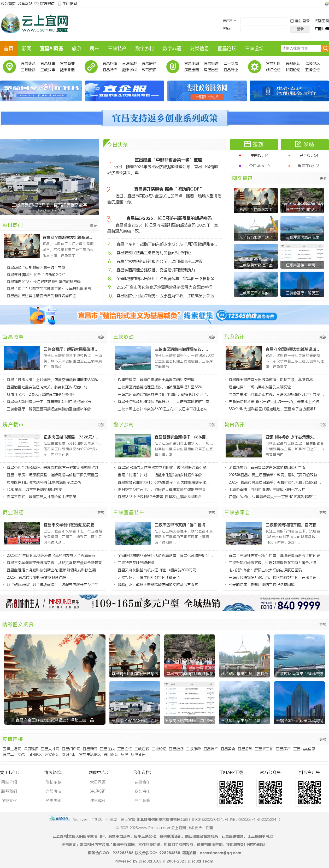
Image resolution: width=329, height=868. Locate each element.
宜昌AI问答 (52, 48)
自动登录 (300, 21)
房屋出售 (211, 70)
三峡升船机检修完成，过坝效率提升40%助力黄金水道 (272, 563)
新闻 (27, 48)
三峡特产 (117, 48)
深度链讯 (31, 749)
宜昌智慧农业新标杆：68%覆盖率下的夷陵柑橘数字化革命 (165, 482)
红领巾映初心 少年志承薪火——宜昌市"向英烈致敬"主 (294, 437)
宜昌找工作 (264, 749)
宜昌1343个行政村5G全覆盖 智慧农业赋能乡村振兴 (160, 497)
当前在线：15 (309, 166)
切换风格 (326, 4)
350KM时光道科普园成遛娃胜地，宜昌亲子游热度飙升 (273, 409)
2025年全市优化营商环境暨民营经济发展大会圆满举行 (164, 287)
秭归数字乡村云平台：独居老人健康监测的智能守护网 (162, 490)
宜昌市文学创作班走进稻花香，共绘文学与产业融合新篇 (72, 525)
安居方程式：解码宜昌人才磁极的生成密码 (42, 497)
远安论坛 (52, 754)
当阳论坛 (35, 754)
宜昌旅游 (110, 63)
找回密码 (322, 21)
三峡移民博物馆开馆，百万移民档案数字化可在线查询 (294, 525)
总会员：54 (309, 155)
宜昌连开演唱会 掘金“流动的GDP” (37, 275)
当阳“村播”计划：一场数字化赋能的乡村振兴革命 (160, 475)
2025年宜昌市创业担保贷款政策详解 (36, 577)
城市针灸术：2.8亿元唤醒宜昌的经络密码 (41, 394)
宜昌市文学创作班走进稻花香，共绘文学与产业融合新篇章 (54, 563)
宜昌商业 (67, 63)
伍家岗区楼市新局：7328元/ (190, 721)
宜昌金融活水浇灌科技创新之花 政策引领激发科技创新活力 (54, 570)
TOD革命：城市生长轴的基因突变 (34, 490)
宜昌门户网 (71, 749)
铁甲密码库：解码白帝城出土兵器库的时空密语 (156, 380)
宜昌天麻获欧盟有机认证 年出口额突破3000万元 (157, 570)
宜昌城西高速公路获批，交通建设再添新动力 (156, 270)
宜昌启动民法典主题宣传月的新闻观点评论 (42, 296)
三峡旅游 (130, 63)
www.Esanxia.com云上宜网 (163, 828)
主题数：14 (259, 155)
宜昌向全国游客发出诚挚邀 (135, 674)
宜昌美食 (228, 749)
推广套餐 (142, 800)
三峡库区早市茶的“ (256, 293)
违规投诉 (98, 791)
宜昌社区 (273, 63)
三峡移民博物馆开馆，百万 (135, 721)
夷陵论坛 (313, 63)
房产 (95, 48)
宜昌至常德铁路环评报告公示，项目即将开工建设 (160, 261)
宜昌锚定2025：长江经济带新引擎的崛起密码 (44, 282)
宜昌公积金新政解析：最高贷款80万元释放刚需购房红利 (53, 468)
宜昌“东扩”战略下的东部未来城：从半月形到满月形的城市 (169, 244)
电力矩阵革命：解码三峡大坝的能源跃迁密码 (265, 570)
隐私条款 (54, 782)
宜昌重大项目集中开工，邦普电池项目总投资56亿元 (49, 402)
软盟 (125, 754)
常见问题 (98, 782)
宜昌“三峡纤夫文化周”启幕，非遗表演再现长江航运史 (274, 555)
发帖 (309, 144)
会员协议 (54, 791)
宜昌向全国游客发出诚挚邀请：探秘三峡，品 (55, 720)
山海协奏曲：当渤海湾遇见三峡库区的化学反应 (267, 490)
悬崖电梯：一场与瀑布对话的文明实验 (260, 387)
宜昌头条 (28, 63)
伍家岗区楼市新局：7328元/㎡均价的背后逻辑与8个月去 (72, 437)
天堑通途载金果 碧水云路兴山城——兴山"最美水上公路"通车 (276, 402)
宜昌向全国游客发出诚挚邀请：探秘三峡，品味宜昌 (69, 237)
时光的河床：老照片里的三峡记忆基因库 (262, 585)
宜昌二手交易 (14, 754)
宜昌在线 (107, 749)
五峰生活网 (12, 749)
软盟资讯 (138, 754)
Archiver (80, 820)
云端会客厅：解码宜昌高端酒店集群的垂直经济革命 (72, 349)
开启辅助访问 (322, 4)
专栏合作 (142, 782)
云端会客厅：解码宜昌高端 (299, 721)
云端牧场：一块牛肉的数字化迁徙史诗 (149, 577)
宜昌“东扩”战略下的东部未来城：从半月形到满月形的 (52, 289)
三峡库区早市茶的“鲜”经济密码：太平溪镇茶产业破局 (183, 525)
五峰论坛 (313, 70)
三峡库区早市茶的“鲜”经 (245, 721)
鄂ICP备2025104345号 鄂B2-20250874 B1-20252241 (235, 820)
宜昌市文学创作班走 (302, 209)
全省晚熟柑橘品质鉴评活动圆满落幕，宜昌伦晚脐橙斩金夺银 (169, 279)
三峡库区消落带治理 (302, 237)
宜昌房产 (149, 63)
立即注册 (322, 29)
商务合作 (142, 791)
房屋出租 (192, 70)
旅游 (77, 48)
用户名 (228, 21)
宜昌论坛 (227, 48)
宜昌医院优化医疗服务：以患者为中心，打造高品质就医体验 (169, 296)
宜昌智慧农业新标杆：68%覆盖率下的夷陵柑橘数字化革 (183, 437)
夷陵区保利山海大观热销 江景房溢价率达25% (44, 482)
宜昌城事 (48, 63)
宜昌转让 (231, 70)
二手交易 (231, 63)
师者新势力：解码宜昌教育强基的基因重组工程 (267, 468)
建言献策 (98, 800)
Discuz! (145, 861)
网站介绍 (9, 782)
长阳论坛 (293, 70)
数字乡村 (145, 48)
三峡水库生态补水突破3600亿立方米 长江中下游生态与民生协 (165, 409)
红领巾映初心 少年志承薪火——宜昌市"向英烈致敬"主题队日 (276, 497)
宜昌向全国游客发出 (256, 209)
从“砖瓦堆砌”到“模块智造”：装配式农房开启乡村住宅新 (54, 585)
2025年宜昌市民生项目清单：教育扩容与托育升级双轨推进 (276, 475)
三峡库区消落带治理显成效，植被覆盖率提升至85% (183, 349)
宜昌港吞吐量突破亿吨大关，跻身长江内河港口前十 (49, 387)
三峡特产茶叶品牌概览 (136, 563)
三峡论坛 (254, 48)
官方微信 (47, 4)
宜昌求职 (192, 63)
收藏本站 (25, 4)
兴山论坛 (111, 754)
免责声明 (54, 800)
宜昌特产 (110, 70)
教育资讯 (149, 70)
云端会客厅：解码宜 (302, 293)
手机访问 (70, 4)
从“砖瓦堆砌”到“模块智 (245, 674)
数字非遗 (172, 48)
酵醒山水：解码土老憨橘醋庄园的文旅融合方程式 (158, 585)
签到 (258, 144)
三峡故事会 (48, 71)
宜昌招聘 (211, 63)
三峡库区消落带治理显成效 (299, 674)
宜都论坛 (293, 63)
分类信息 (199, 48)
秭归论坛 (69, 754)
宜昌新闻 (90, 749)
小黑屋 (111, 820)
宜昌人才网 (50, 749)
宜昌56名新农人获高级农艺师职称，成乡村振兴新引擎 (162, 468)
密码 (227, 29)
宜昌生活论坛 (90, 754)
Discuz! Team (201, 861)
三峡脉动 (28, 70)
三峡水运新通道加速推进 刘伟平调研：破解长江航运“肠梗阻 (165, 394)
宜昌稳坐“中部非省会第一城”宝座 (36, 268)
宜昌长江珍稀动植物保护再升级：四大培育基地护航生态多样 (165, 402)
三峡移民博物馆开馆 (256, 265)
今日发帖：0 (259, 166)
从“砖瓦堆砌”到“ (256, 237)
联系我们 (9, 791)
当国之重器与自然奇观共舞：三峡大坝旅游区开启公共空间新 (276, 394)
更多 (93, 225)
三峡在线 (142, 749)
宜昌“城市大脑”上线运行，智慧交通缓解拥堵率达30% (52, 380)
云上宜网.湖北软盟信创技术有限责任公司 (154, 820)
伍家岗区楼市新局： (302, 265)
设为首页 (8, 4)
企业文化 (9, 800)
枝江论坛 (273, 70)
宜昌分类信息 (304, 749)
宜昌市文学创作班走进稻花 (190, 674)
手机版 (97, 820)
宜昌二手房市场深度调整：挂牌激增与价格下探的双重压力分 (54, 475)
